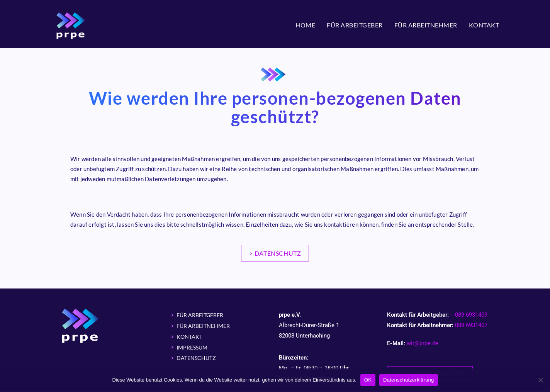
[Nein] (540, 380)
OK (368, 380)
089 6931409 (471, 315)
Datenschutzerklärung (408, 380)
